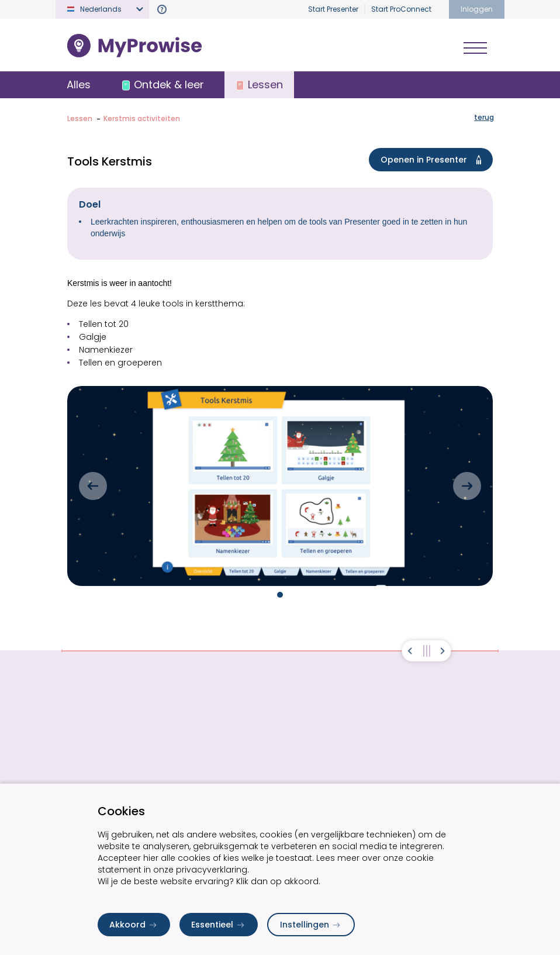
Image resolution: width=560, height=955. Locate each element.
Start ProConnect (401, 9)
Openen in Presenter (433, 161)
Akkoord (134, 925)
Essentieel (219, 925)
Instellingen (311, 925)
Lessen (80, 120)
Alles (79, 85)
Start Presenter (333, 9)
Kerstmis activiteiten (142, 120)
